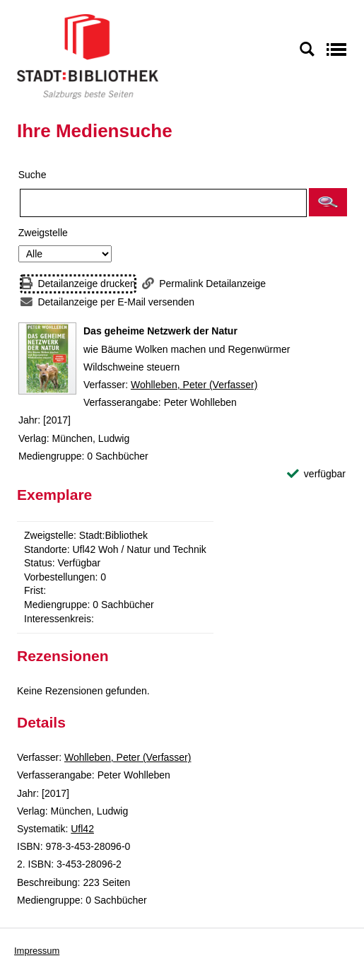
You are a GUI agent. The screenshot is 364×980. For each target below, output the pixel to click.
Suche (33, 175)
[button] (328, 202)
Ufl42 (82, 829)
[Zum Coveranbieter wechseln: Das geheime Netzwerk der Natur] (47, 358)
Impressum (37, 951)
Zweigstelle (43, 233)
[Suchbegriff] (163, 203)
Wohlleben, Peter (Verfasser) (194, 385)
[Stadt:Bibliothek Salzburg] (88, 56)
